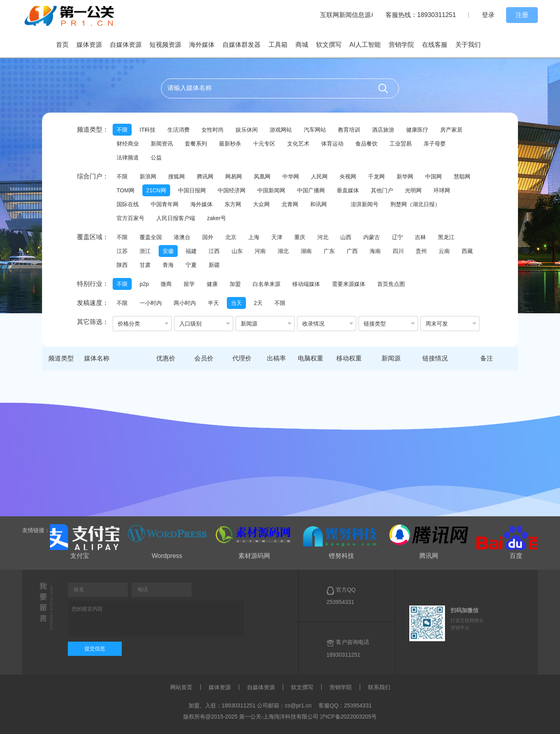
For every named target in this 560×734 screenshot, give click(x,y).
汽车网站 (315, 130)
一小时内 (151, 303)
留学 (189, 284)
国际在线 (128, 204)
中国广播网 (311, 190)
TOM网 (126, 190)
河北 (323, 237)
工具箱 (278, 45)
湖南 (306, 251)
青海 (168, 265)
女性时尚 (213, 130)
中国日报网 (192, 190)
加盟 (235, 284)
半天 (213, 303)
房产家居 (451, 130)
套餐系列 (196, 144)
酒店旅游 (383, 130)
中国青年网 (165, 204)
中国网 (433, 176)
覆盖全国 (151, 237)
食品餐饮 (366, 144)
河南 (260, 251)
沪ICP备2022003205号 (348, 717)
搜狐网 (176, 176)
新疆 (214, 265)
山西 (346, 237)
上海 (254, 237)
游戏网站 (281, 130)
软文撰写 (329, 45)
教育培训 (349, 130)
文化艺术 (298, 144)
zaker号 (217, 218)
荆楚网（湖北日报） (415, 204)
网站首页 (181, 687)
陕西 (122, 265)
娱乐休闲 (247, 130)
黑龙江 (446, 237)
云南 (444, 251)
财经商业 (128, 144)
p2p (144, 284)
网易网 (234, 176)
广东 (329, 251)
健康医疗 (417, 130)
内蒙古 (372, 237)
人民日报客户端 (176, 218)
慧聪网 (462, 176)
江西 (214, 251)
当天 (236, 303)
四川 (398, 251)
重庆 (300, 237)
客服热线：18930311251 (421, 15)
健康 (212, 284)
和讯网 (318, 204)
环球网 (442, 190)
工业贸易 (401, 144)
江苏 (122, 251)
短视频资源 (165, 45)
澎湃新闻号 (364, 204)
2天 (258, 303)
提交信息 (95, 649)
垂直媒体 (348, 190)
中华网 (291, 176)
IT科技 (148, 130)
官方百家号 (130, 218)
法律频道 (128, 157)
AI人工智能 (365, 45)
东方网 (233, 204)
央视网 (348, 176)
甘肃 (145, 265)
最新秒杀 (230, 144)
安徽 (168, 251)
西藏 (467, 251)
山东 (237, 251)
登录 (488, 15)
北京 (231, 237)
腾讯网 (205, 176)
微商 (166, 284)
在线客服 (435, 45)
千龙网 (376, 176)
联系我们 (379, 687)
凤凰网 (262, 176)
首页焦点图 (391, 284)
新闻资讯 (162, 144)
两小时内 (185, 303)
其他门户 (382, 190)
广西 (352, 251)
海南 (375, 251)
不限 (122, 130)
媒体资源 (89, 45)
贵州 (421, 251)
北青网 (290, 204)
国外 (208, 237)
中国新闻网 (271, 190)
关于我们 (468, 45)
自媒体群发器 (242, 45)
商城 (302, 45)
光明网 (413, 190)
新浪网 (148, 176)
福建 (191, 251)
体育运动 (332, 144)
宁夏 (191, 265)
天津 (277, 237)
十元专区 (264, 144)
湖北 (283, 251)
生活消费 (178, 130)
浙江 (145, 251)
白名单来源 (267, 284)
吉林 (420, 237)
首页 (62, 45)
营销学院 (401, 45)
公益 (156, 157)
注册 (522, 15)
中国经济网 (232, 190)
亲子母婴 (435, 144)
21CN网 (156, 190)
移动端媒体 (306, 284)
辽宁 (397, 237)
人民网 (319, 176)
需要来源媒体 (349, 284)
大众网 (261, 204)
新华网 (405, 176)
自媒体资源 (126, 45)
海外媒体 (202, 45)
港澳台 (182, 237)
